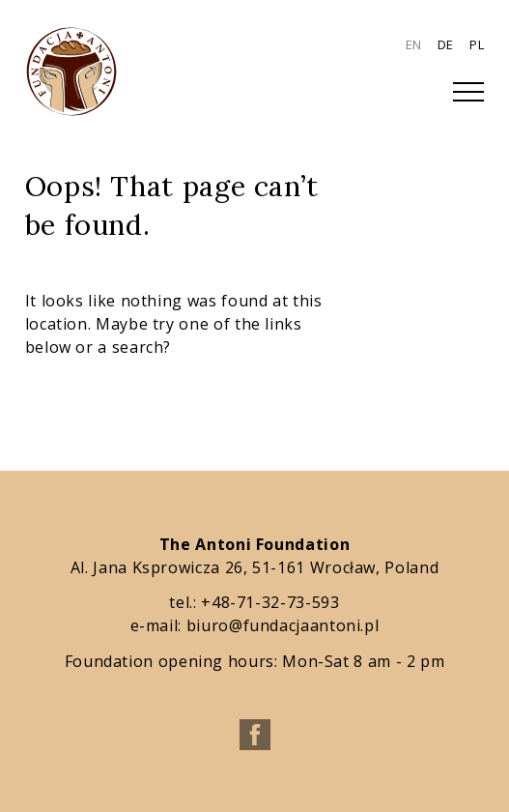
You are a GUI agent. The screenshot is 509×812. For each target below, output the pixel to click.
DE (446, 44)
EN (414, 44)
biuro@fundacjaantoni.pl (283, 625)
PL (477, 44)
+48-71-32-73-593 (270, 602)
